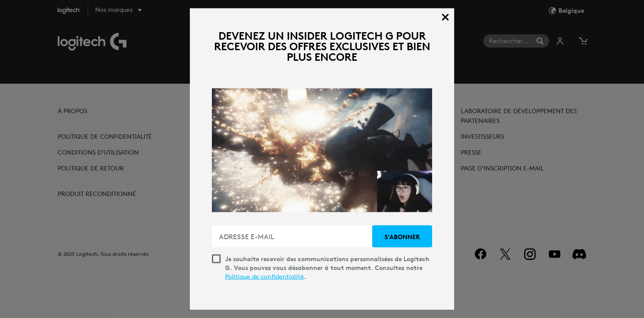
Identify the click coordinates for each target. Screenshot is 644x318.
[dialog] (322, 159)
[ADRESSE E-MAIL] (293, 237)
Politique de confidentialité (265, 277)
